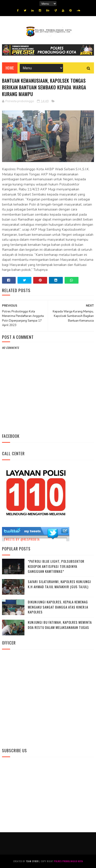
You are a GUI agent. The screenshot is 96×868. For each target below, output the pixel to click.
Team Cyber (32, 861)
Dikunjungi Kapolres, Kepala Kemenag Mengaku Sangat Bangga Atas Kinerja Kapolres (58, 607)
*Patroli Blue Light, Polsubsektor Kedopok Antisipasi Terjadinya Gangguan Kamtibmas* (56, 566)
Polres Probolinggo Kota (69, 861)
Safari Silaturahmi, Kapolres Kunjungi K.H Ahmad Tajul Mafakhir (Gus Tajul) (59, 584)
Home (10, 68)
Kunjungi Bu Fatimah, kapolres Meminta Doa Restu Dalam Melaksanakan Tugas (60, 625)
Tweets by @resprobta (22, 539)
